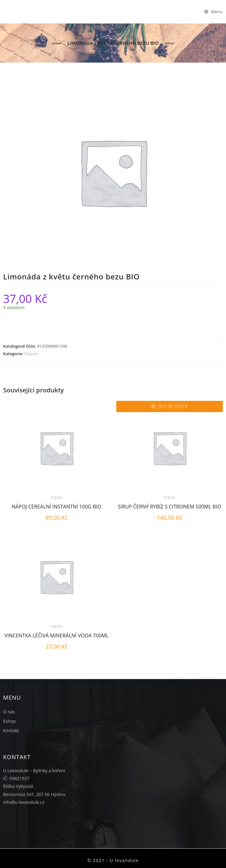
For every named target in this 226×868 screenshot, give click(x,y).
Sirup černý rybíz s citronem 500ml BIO (169, 507)
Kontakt (11, 730)
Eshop (9, 721)
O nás (9, 712)
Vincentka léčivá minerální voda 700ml (56, 636)
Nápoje (31, 354)
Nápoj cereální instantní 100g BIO (56, 507)
